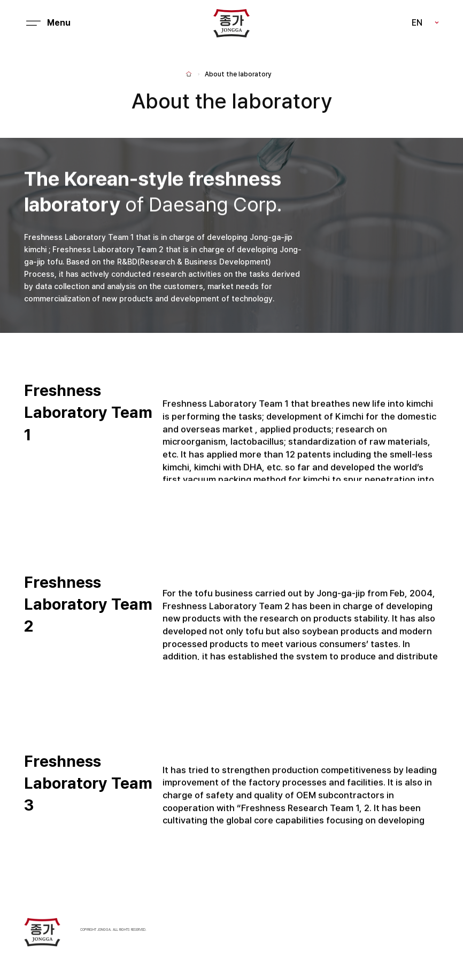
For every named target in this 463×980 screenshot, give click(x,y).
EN (417, 23)
